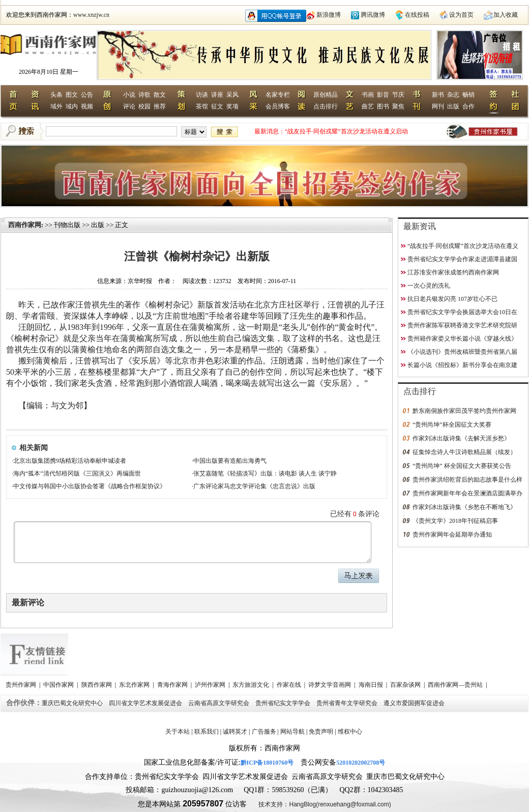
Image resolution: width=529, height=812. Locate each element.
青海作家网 (173, 685)
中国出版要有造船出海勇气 (230, 461)
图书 (383, 106)
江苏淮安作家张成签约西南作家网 (453, 272)
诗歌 (144, 95)
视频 (87, 106)
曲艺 (368, 106)
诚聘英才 (235, 732)
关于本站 (178, 732)
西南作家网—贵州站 (456, 685)
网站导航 (292, 732)
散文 (160, 95)
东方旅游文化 (252, 685)
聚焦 (398, 106)
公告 (87, 95)
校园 (144, 106)
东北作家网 (135, 685)
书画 (368, 95)
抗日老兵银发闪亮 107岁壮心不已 (452, 299)
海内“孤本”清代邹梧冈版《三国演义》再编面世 (77, 473)
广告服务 (264, 732)
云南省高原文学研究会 (219, 703)
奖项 (232, 106)
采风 (232, 95)
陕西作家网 (97, 685)
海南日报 (372, 685)
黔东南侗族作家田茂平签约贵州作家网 (464, 411)
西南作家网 (25, 225)
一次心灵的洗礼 (429, 286)
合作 (468, 106)
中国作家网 (59, 685)
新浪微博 (329, 15)
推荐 (160, 106)
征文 (217, 106)
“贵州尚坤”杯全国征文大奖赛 (452, 425)
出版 (453, 106)
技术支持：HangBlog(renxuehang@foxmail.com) (325, 804)
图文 (72, 95)
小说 (129, 95)
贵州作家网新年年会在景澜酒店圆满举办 (467, 493)
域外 (56, 106)
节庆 (398, 95)
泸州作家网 (211, 685)
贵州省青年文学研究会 (348, 703)
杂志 (453, 95)
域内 (72, 106)
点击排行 (326, 106)
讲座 (217, 95)
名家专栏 (278, 95)
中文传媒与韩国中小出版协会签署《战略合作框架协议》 (90, 486)
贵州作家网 (22, 685)
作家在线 (290, 685)
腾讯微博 (373, 15)
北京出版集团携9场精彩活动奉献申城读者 (70, 461)
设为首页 (461, 15)
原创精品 (326, 95)
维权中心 (350, 732)
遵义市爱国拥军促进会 (415, 703)
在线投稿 (417, 15)
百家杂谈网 (406, 685)
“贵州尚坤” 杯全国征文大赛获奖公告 (462, 466)
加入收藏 (506, 15)
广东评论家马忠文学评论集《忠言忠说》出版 (254, 486)
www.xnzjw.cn (91, 15)
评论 (129, 106)
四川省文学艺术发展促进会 (146, 703)
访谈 (202, 95)
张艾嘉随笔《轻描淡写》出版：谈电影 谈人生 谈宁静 (265, 473)
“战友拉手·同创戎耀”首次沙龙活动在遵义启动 (346, 131)
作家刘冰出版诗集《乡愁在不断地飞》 (464, 507)
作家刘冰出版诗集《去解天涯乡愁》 (461, 438)
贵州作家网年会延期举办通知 (452, 535)
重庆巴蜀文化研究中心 (73, 703)
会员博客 (278, 106)
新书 (438, 95)
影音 (383, 95)
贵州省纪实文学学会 (284, 703)
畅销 (468, 95)
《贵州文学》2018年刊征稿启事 (455, 521)
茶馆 (202, 106)
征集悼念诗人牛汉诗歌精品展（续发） (464, 452)
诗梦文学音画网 (330, 685)
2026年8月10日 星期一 (49, 72)
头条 (56, 95)
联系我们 (207, 732)
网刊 (438, 106)
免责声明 (321, 732)
